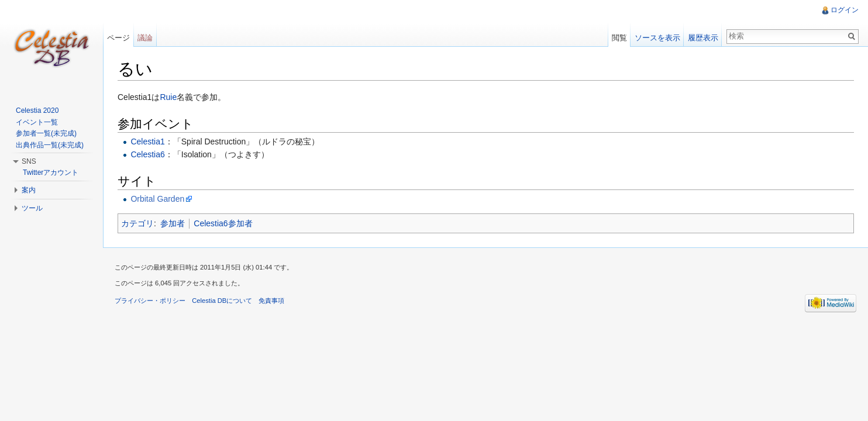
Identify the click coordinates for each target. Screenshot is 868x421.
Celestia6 (147, 154)
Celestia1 (147, 142)
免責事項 (271, 301)
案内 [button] (29, 190)
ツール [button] (32, 208)
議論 (145, 38)
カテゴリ (137, 223)
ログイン (845, 10)
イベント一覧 (37, 122)
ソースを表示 (657, 38)
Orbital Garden (157, 199)
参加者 (173, 223)
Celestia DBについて (222, 301)
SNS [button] (29, 161)
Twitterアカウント (51, 172)
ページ (118, 38)
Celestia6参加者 (223, 223)
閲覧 (619, 38)
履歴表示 (703, 38)
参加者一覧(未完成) (46, 133)
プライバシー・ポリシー (150, 301)
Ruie (168, 97)
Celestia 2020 (37, 111)
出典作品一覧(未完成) (50, 145)
